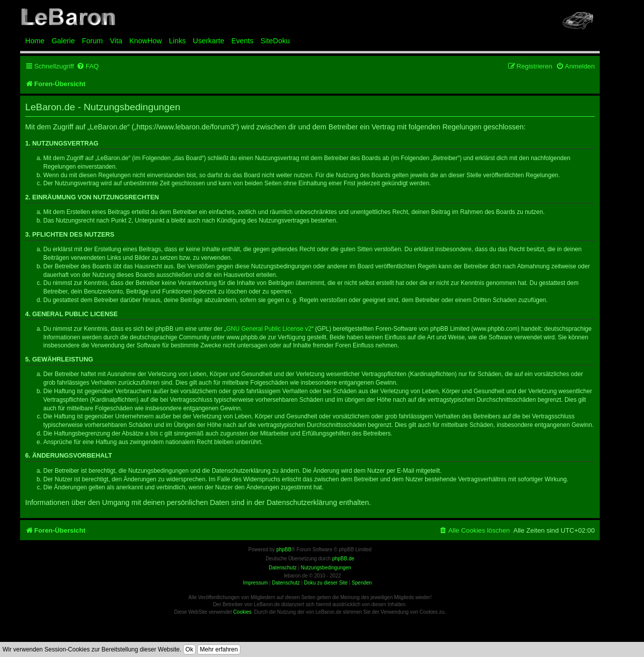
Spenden (362, 583)
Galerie (63, 41)
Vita (116, 41)
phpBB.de (343, 559)
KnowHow (146, 41)
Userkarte (208, 41)
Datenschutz (286, 583)
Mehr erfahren (219, 649)
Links (178, 41)
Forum (93, 41)
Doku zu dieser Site (326, 583)
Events (243, 41)
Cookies (243, 612)
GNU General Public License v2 (269, 329)
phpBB (284, 550)
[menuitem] (88, 66)
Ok (189, 649)
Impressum (255, 583)
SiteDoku (275, 41)
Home (35, 41)
